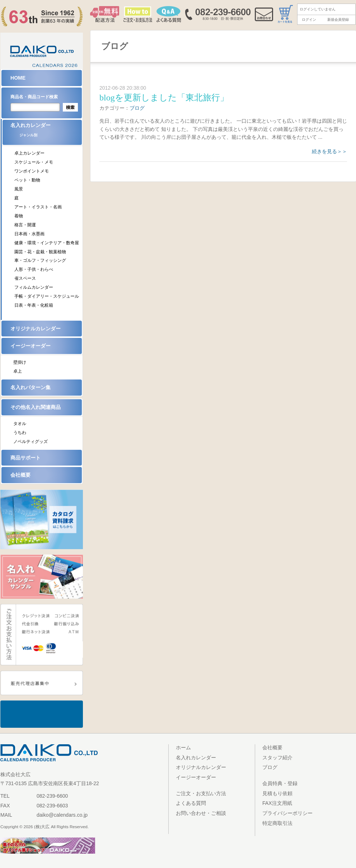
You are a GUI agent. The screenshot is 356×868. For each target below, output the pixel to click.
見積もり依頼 (277, 793)
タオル (20, 424)
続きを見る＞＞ (329, 151)
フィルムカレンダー (34, 287)
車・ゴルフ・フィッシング (40, 260)
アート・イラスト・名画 (38, 207)
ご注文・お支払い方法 (201, 793)
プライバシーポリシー (287, 813)
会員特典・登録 (280, 783)
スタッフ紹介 (277, 758)
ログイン (309, 20)
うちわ (20, 433)
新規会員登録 (338, 20)
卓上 (18, 371)
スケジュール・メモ (34, 162)
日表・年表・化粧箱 (34, 305)
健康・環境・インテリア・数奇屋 (47, 243)
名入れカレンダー (46, 132)
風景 (19, 189)
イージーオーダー (31, 346)
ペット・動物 (27, 180)
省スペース (25, 278)
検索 (70, 107)
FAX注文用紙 (277, 803)
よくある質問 (191, 803)
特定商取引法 (277, 823)
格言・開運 (25, 225)
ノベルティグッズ (31, 442)
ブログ (137, 108)
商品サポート (25, 458)
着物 (19, 216)
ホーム (183, 747)
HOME (18, 78)
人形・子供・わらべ (34, 269)
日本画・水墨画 (29, 234)
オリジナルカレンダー (36, 329)
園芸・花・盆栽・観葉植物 (40, 252)
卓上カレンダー (29, 153)
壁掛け (20, 362)
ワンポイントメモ (32, 171)
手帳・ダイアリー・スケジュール (47, 296)
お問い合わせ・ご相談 (201, 813)
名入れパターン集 (31, 387)
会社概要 (20, 475)
